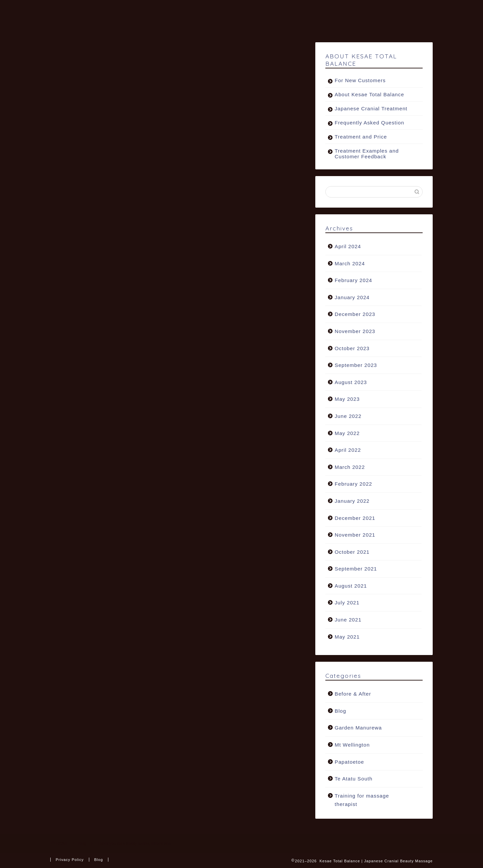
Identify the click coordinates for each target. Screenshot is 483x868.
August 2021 (351, 586)
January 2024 (352, 298)
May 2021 (347, 637)
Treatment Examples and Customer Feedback (367, 154)
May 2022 (347, 433)
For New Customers (360, 81)
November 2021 (355, 535)
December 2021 (355, 518)
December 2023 (355, 314)
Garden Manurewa (358, 728)
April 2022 (348, 450)
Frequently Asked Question (369, 123)
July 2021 (347, 603)
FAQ (384, 10)
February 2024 (354, 281)
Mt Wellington (352, 745)
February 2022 (354, 484)
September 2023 (356, 365)
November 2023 (355, 332)
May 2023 (347, 399)
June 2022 (348, 416)
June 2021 (348, 620)
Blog (67, 56)
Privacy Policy (70, 860)
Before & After (353, 694)
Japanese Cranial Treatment (371, 109)
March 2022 (350, 467)
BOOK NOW (156, 24)
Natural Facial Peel (334, 10)
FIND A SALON (270, 10)
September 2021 (356, 569)
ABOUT (149, 10)
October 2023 (352, 348)
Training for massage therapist (362, 800)
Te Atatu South (354, 779)
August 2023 (351, 383)
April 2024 (348, 247)
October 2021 (352, 552)
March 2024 (350, 263)
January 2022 (352, 501)
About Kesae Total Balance (369, 95)
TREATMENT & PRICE (205, 10)
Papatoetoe (350, 762)
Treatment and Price (361, 137)
